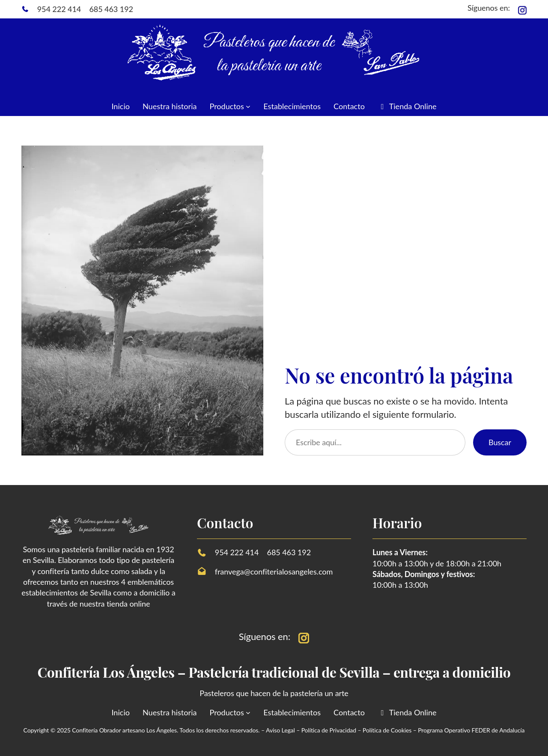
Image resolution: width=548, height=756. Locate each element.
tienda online (128, 604)
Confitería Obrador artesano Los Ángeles (124, 730)
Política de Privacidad (329, 730)
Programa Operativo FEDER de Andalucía (471, 730)
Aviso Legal (281, 730)
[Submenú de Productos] (248, 106)
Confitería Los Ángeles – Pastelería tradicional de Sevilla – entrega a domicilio (274, 672)
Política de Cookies (387, 730)
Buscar (500, 442)
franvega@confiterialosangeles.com (274, 571)
